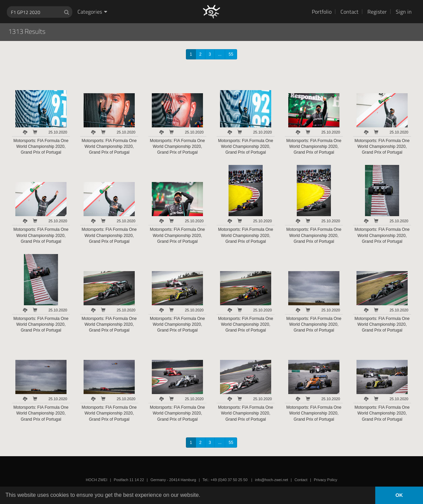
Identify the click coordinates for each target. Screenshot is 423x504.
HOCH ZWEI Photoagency (200, 0)
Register (377, 12)
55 (231, 54)
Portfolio (322, 12)
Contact (349, 12)
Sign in (404, 12)
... (220, 54)
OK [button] (399, 495)
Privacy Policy (325, 480)
